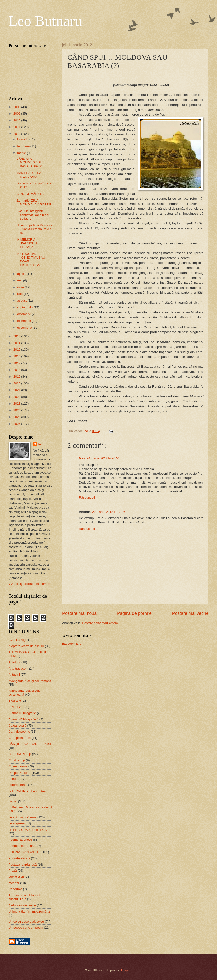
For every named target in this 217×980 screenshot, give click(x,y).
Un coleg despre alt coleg (26, 921)
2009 (17, 114)
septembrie (25, 307)
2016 (17, 356)
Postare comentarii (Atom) (100, 623)
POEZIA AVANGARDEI (25, 852)
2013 (17, 336)
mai (20, 280)
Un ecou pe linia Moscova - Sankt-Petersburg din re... (34, 229)
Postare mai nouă (79, 613)
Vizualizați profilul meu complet (30, 584)
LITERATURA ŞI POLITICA (28, 830)
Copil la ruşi (17, 760)
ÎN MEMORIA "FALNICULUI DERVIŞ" (28, 243)
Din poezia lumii (20, 773)
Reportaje (15, 889)
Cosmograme (18, 766)
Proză (13, 871)
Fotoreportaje (18, 785)
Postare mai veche (190, 613)
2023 (17, 404)
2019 (17, 377)
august (22, 301)
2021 (17, 390)
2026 (17, 424)
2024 (17, 410)
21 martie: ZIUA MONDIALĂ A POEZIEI (34, 202)
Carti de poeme (19, 732)
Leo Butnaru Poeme (23, 817)
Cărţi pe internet (20, 738)
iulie (20, 294)
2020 (17, 383)
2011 (17, 127)
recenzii (14, 883)
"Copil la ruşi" (18, 640)
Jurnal (13, 801)
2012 (17, 134)
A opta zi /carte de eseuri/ (26, 646)
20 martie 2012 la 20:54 (103, 458)
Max (82, 458)
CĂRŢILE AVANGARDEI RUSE (30, 744)
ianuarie (23, 139)
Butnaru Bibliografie (22, 713)
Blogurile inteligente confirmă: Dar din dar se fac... (33, 215)
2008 (17, 107)
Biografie (15, 701)
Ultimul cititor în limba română (29, 911)
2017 (17, 363)
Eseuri (13, 779)
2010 (17, 120)
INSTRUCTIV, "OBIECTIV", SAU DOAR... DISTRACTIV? (31, 259)
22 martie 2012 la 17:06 (109, 512)
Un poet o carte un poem (26, 928)
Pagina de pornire (134, 613)
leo (40, 444)
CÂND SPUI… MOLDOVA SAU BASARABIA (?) (30, 162)
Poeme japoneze (20, 840)
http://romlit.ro (72, 644)
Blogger (126, 970)
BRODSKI (16, 707)
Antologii (15, 662)
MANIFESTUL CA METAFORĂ (29, 175)
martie (22, 153)
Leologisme (17, 823)
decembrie (25, 328)
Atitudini (14, 675)
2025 (17, 417)
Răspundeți (87, 498)
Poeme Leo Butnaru (23, 846)
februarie (24, 146)
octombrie (24, 314)
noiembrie (24, 321)
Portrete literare (19, 858)
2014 (17, 343)
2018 (17, 370)
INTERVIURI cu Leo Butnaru (29, 791)
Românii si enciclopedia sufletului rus (25, 897)
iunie (21, 287)
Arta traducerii (18, 668)
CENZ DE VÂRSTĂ (30, 194)
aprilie (22, 274)
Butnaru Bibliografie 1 (24, 719)
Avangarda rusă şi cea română (30, 681)
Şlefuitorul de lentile (22, 905)
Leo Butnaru (45, 21)
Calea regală (17, 725)
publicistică (16, 877)
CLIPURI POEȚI (20, 754)
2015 (17, 350)
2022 (17, 397)
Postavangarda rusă (23, 864)
